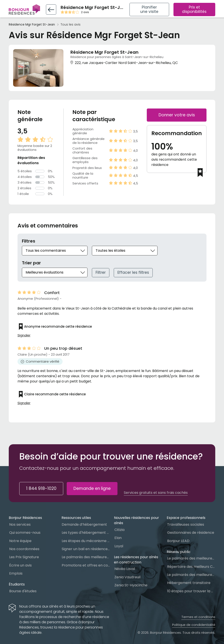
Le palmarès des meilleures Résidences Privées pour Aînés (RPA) (86, 557)
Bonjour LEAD (178, 541)
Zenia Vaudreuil (127, 577)
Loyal (119, 546)
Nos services (20, 524)
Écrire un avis (20, 565)
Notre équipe (20, 541)
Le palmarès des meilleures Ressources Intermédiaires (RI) (191, 575)
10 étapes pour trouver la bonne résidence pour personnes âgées (191, 591)
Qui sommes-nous (25, 533)
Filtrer (101, 272)
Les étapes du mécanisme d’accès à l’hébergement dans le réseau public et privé (86, 541)
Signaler (24, 335)
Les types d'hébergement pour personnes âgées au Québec (86, 533)
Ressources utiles (76, 518)
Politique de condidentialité (194, 625)
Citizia (119, 530)
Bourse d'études (23, 591)
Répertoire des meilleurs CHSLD (191, 567)
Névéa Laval (125, 569)
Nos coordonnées (24, 549)
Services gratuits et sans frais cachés (156, 493)
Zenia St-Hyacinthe (131, 585)
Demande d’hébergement (84, 524)
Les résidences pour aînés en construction (136, 560)
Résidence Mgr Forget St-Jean (32, 25)
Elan (118, 538)
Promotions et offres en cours (86, 565)
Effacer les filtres (133, 272)
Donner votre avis (177, 115)
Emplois (16, 573)
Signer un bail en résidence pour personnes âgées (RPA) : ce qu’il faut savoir (86, 549)
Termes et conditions (198, 617)
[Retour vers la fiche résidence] (51, 9)
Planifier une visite (149, 9)
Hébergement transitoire (189, 583)
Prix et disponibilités (194, 9)
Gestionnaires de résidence (191, 533)
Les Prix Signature (24, 557)
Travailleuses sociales (186, 524)
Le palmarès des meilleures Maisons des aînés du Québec (191, 558)
